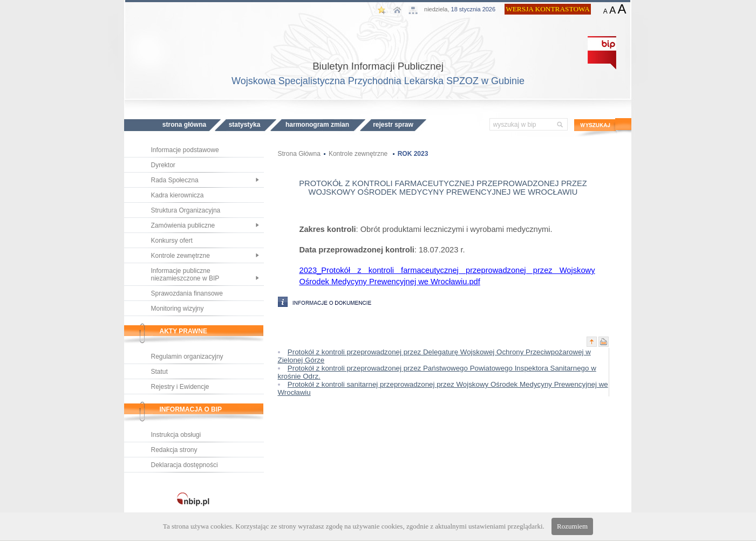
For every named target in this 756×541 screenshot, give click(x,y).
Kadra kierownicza (178, 195)
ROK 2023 (413, 154)
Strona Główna (299, 154)
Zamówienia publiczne (183, 225)
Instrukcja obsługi (176, 435)
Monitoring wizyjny (178, 309)
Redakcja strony (174, 450)
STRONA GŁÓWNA (184, 125)
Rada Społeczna (175, 180)
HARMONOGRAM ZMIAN (317, 125)
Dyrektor (163, 165)
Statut (159, 372)
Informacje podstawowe (185, 150)
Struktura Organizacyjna (186, 210)
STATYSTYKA (245, 125)
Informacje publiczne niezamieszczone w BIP (185, 275)
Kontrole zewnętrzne (181, 256)
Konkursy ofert (172, 241)
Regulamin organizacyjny (187, 357)
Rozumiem (572, 526)
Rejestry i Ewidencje (180, 387)
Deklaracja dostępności (185, 465)
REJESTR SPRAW (393, 125)
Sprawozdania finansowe (187, 293)
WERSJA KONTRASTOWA (548, 9)
